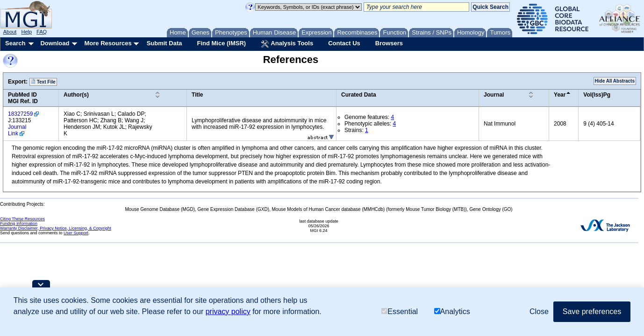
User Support (76, 233)
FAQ (42, 32)
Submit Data (165, 43)
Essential (400, 311)
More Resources (108, 43)
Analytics (452, 311)
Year (560, 95)
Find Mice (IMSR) (221, 43)
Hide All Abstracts (615, 81)
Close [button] (539, 311)
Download (55, 43)
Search (15, 43)
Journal (494, 95)
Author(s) (76, 95)
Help (26, 32)
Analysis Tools (287, 44)
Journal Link (17, 130)
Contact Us (344, 43)
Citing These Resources (22, 219)
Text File (43, 82)
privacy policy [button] (228, 311)
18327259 (20, 114)
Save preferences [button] (592, 311)
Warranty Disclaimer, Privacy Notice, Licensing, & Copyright (56, 228)
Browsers (389, 43)
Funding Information (19, 224)
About (10, 32)
